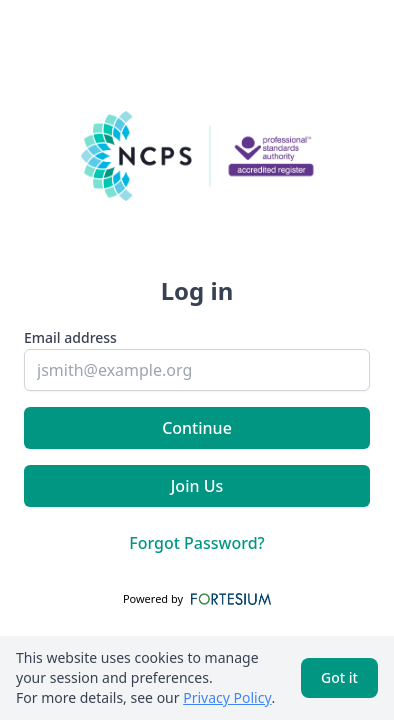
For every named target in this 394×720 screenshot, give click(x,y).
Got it (339, 677)
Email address (70, 337)
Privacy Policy (227, 697)
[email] (197, 370)
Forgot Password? (197, 543)
